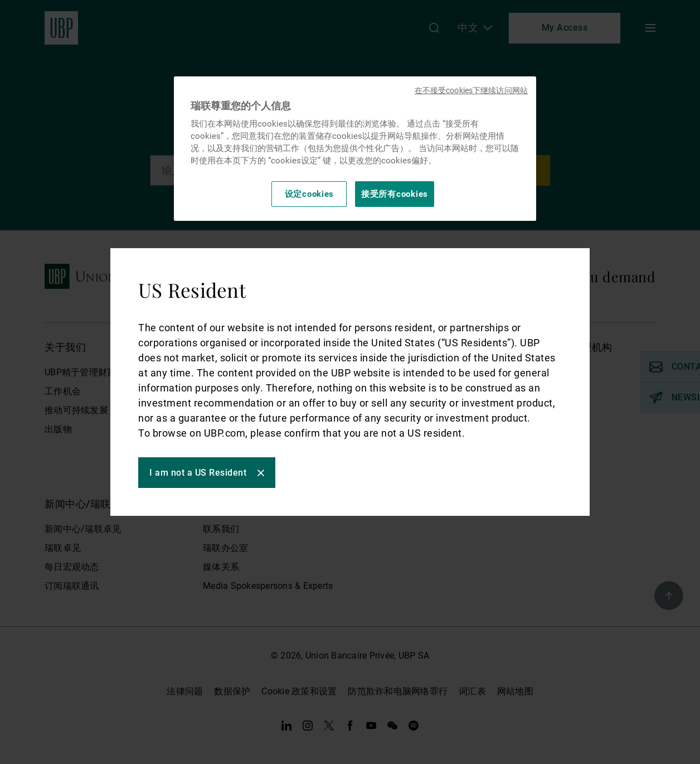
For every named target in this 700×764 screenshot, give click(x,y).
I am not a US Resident (198, 473)
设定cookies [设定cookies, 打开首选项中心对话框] (310, 194)
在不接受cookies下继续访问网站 (471, 90)
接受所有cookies (395, 194)
